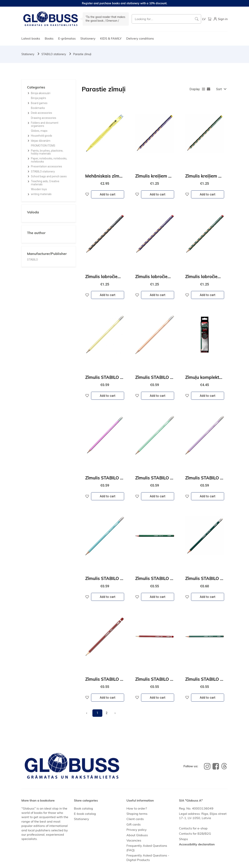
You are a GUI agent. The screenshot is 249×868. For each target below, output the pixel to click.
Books (49, 38)
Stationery (88, 38)
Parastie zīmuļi (82, 54)
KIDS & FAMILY (111, 38)
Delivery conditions (140, 38)
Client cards (135, 819)
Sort (219, 89)
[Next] (115, 713)
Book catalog (83, 808)
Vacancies (134, 840)
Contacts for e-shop (193, 828)
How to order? (137, 808)
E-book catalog (85, 814)
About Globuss (137, 835)
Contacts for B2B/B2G (195, 834)
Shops (183, 839)
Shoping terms (137, 814)
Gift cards (134, 824)
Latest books (31, 38)
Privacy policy (137, 830)
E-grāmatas (67, 38)
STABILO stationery (54, 54)
